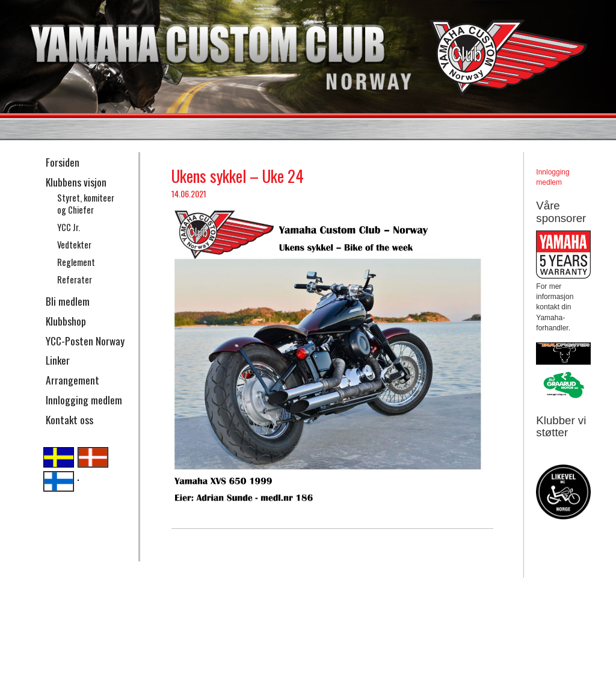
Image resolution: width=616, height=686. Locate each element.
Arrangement (72, 380)
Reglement (76, 262)
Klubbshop (66, 321)
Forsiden (63, 162)
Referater (75, 280)
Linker (58, 360)
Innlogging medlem (84, 400)
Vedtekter (74, 245)
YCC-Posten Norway (85, 341)
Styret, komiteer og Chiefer (86, 204)
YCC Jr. (69, 227)
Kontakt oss (69, 419)
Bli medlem (68, 301)
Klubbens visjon (76, 182)
